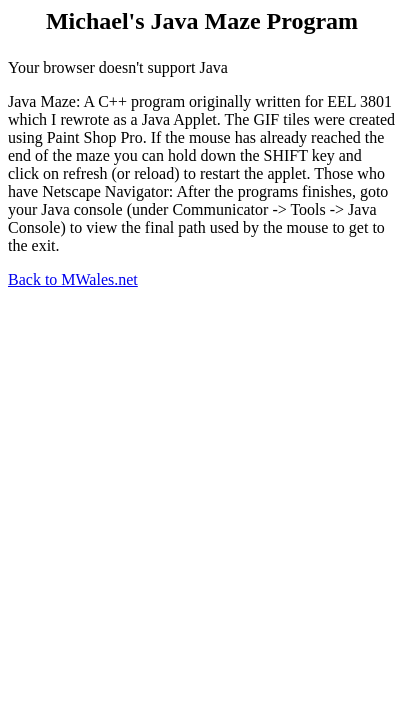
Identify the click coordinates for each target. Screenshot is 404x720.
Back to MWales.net (73, 279)
